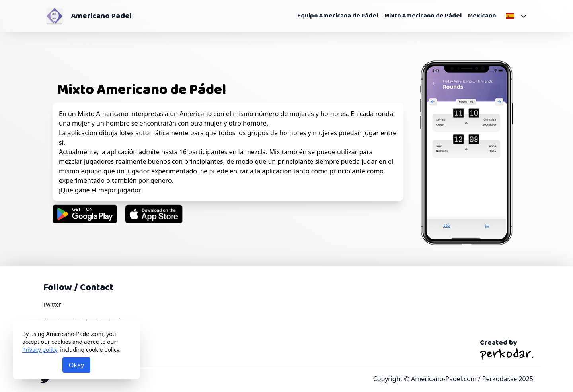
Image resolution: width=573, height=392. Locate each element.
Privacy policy (40, 350)
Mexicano (482, 16)
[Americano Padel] (55, 16)
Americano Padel (101, 16)
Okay (76, 365)
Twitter (52, 304)
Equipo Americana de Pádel (338, 16)
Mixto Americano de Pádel (423, 16)
